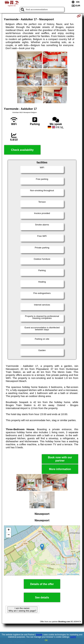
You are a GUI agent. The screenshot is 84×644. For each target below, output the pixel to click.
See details (42, 597)
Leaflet (60, 574)
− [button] (9, 535)
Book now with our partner (60, 459)
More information (60, 469)
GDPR (73, 637)
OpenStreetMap (73, 574)
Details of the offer (42, 584)
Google (39, 635)
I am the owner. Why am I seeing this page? (22, 609)
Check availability (22, 150)
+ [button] (9, 530)
